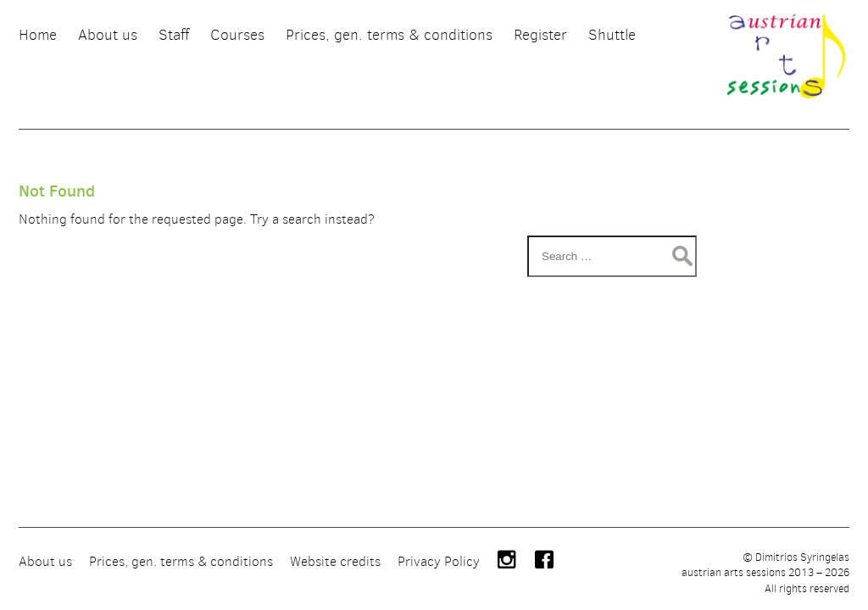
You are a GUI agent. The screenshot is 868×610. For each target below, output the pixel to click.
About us (45, 561)
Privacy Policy (439, 561)
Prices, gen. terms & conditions (181, 561)
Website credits (335, 561)
